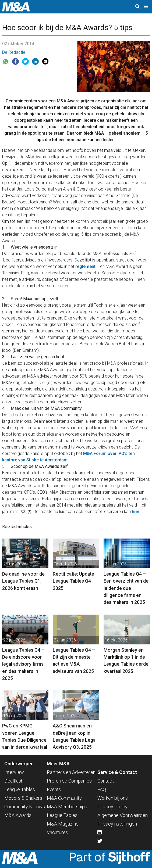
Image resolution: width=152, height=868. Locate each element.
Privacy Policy (112, 807)
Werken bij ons (113, 798)
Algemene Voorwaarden (123, 815)
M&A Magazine (63, 824)
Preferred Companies (69, 781)
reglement (85, 266)
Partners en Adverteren (71, 772)
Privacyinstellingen (117, 824)
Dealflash (14, 781)
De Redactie (14, 52)
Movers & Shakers (23, 798)
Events (54, 789)
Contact (106, 781)
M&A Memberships (67, 807)
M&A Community (64, 798)
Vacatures (57, 832)
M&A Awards (18, 815)
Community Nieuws (25, 807)
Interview (14, 772)
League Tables (20, 789)
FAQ (102, 789)
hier (136, 512)
